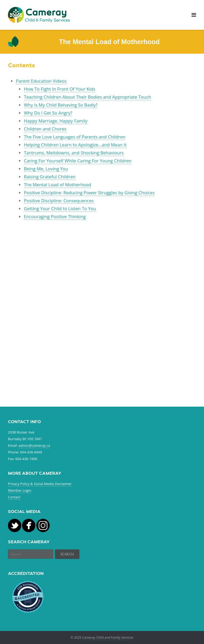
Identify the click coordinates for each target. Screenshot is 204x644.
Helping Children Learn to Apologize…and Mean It (75, 145)
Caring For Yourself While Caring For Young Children (78, 161)
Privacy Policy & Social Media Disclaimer (40, 484)
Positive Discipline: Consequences (59, 201)
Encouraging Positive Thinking (55, 216)
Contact (14, 497)
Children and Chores (45, 129)
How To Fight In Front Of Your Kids (60, 89)
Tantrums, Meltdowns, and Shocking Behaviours (74, 153)
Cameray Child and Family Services (108, 637)
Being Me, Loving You (46, 169)
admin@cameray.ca (34, 445)
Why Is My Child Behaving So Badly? (61, 105)
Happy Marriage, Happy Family (56, 121)
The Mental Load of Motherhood (58, 185)
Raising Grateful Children (50, 177)
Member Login (20, 490)
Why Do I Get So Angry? (48, 113)
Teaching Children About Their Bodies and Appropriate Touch (88, 97)
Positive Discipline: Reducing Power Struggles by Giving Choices (89, 193)
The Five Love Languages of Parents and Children (75, 137)
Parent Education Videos (41, 81)
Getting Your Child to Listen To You (60, 209)
